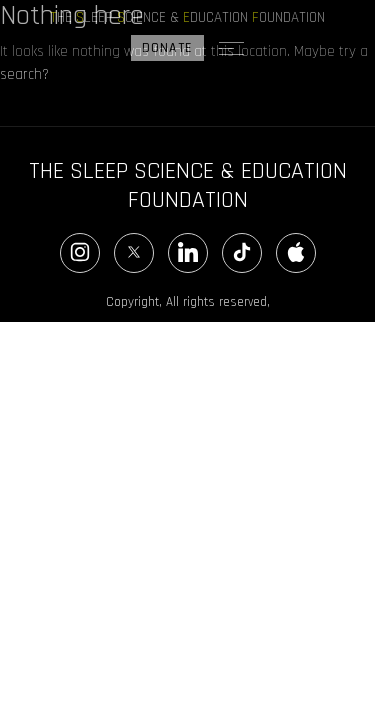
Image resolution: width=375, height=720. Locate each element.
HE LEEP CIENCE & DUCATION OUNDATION (187, 17)
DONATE (167, 48)
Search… (26, 113)
